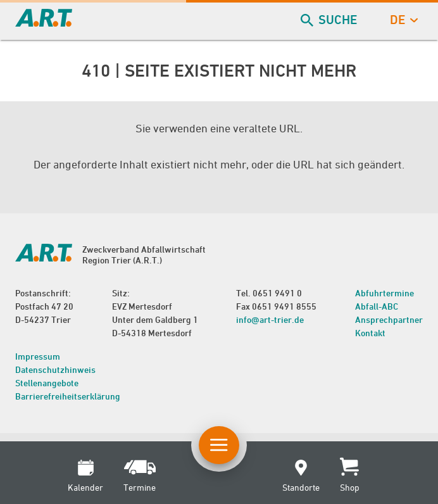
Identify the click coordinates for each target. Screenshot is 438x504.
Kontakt (370, 333)
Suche (330, 20)
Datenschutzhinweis (55, 369)
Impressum (38, 356)
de (403, 20)
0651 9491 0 (277, 293)
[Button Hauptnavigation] (219, 445)
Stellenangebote (47, 383)
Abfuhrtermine (385, 293)
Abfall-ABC (377, 306)
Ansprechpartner (389, 319)
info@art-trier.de (270, 319)
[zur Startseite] (44, 22)
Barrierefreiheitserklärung (68, 396)
